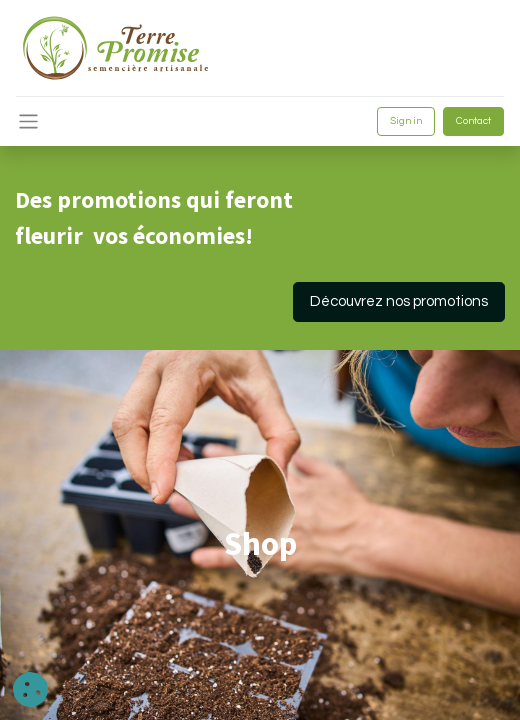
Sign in (406, 121)
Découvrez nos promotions (399, 301)
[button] (30, 689)
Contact (473, 121)
